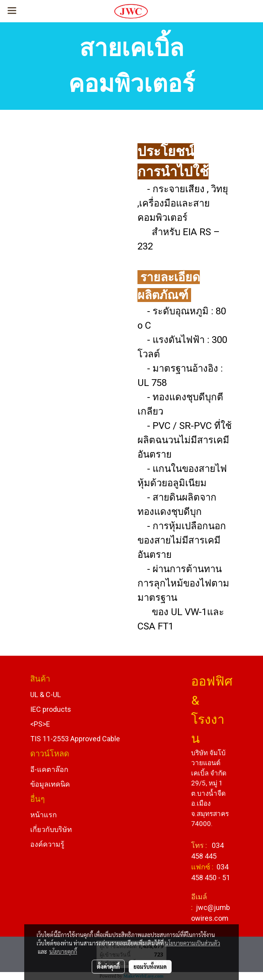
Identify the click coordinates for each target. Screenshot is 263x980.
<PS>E (40, 724)
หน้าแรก (44, 815)
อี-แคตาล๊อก (49, 769)
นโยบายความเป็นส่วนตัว (192, 943)
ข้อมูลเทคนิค (50, 784)
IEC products (51, 709)
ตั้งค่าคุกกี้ (108, 966)
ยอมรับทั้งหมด (150, 966)
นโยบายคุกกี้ (63, 951)
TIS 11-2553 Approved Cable (75, 739)
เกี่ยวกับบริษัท (51, 829)
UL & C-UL (45, 695)
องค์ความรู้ (47, 844)
